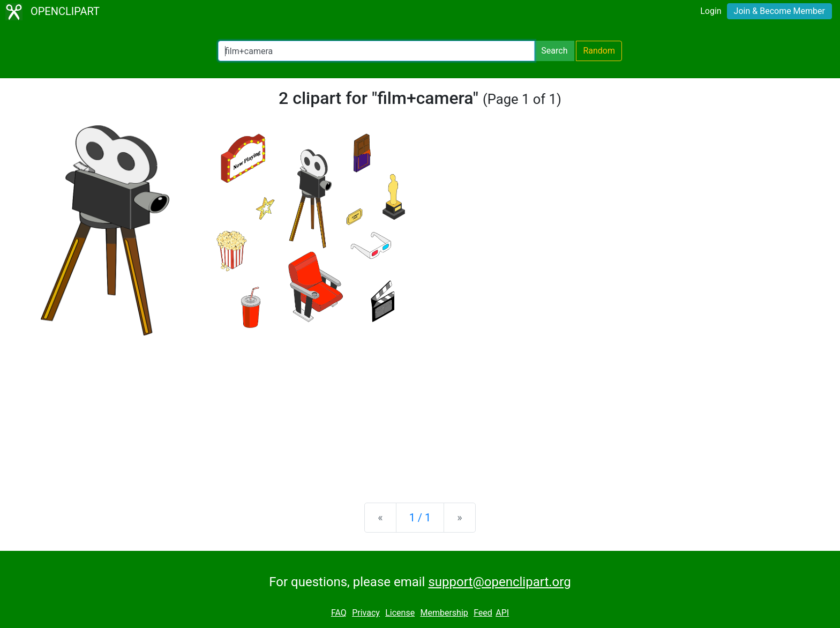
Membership (444, 613)
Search (554, 51)
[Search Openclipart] (376, 51)
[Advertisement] (420, 410)
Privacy (366, 613)
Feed (483, 613)
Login (711, 11)
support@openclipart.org (499, 582)
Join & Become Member (779, 11)
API (502, 613)
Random (599, 51)
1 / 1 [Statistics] (420, 518)
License (400, 613)
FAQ (339, 613)
